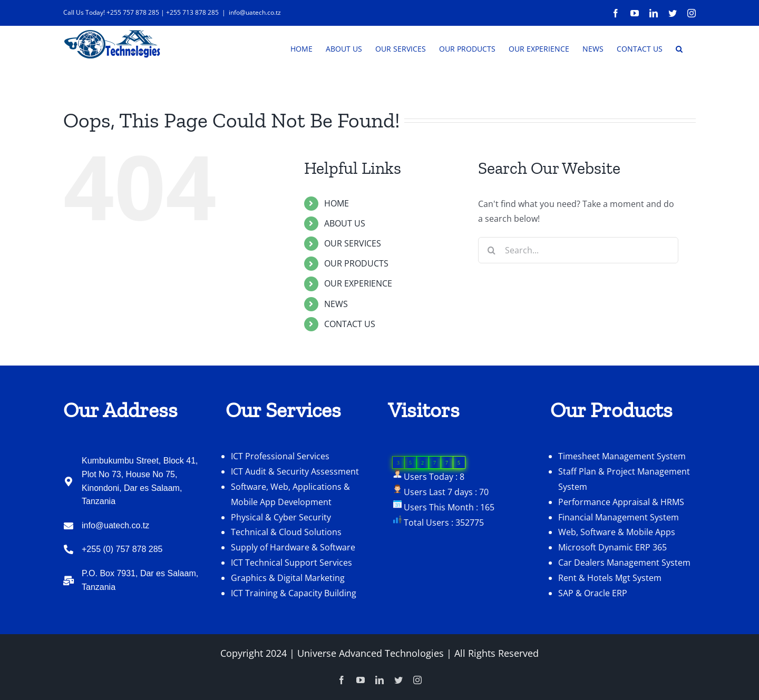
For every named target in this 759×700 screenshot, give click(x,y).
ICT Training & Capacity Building (294, 625)
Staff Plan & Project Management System (624, 511)
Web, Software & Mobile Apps (617, 564)
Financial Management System (619, 549)
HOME (337, 235)
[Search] (491, 282)
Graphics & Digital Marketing (288, 609)
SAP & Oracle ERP (593, 625)
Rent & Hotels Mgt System (610, 609)
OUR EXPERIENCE (358, 315)
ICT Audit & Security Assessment (295, 503)
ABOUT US (345, 255)
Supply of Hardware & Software (293, 579)
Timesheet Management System (622, 488)
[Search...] (578, 282)
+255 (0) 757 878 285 (122, 581)
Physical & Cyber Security (281, 549)
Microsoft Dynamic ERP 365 (612, 579)
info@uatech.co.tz (255, 12)
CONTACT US (350, 356)
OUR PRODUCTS (356, 295)
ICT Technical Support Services (291, 594)
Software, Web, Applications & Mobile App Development (290, 526)
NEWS (336, 336)
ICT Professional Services (280, 488)
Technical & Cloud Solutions (286, 564)
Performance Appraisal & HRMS (621, 534)
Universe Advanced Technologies (371, 685)
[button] (679, 48)
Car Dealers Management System (624, 594)
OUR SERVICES (353, 275)
